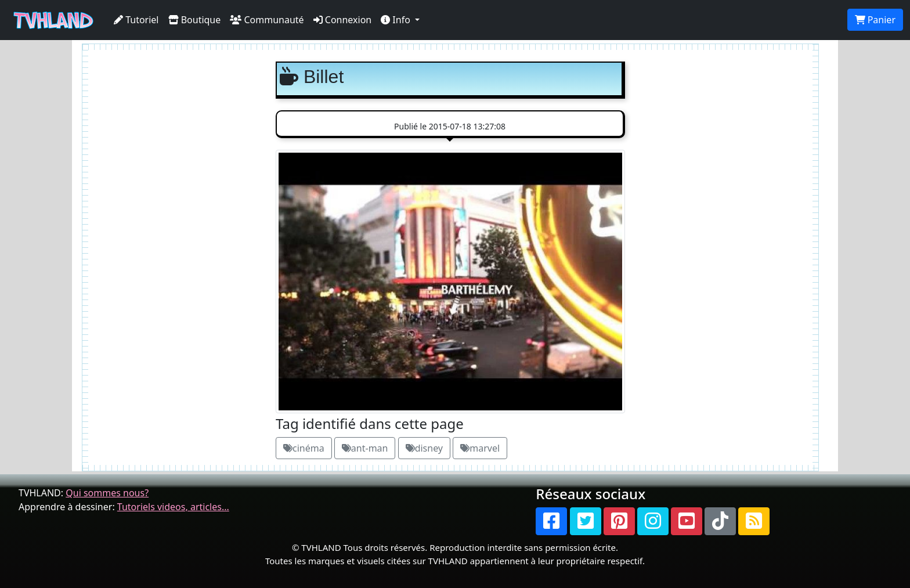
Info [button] (397, 20)
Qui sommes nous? (107, 493)
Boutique (195, 20)
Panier (875, 20)
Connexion (343, 20)
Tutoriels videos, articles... (173, 507)
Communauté (267, 20)
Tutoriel (136, 20)
